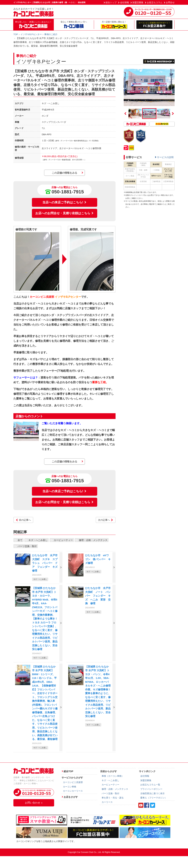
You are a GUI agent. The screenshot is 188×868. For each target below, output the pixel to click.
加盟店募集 (138, 2)
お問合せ (170, 2)
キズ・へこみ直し (38, 540)
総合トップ (111, 2)
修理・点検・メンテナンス (93, 540)
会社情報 (125, 2)
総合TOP (68, 771)
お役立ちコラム (155, 2)
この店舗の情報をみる (64, 173)
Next (173, 113)
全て (20, 540)
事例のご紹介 (51, 34)
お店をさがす (71, 797)
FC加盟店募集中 (154, 25)
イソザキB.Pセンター (31, 34)
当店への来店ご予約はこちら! (64, 202)
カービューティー (63, 540)
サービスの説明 (165, 157)
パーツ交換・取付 (27, 546)
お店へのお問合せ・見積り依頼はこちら (64, 213)
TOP (16, 34)
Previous (125, 113)
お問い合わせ (34, 803)
